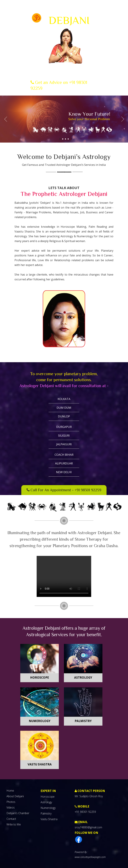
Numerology (40, 721)
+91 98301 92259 (88, 490)
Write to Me (14, 824)
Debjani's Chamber (18, 813)
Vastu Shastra (40, 764)
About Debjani (15, 796)
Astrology (83, 677)
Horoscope (40, 677)
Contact (11, 819)
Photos (11, 802)
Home (10, 791)
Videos (11, 807)
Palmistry (83, 721)
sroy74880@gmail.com (88, 827)
